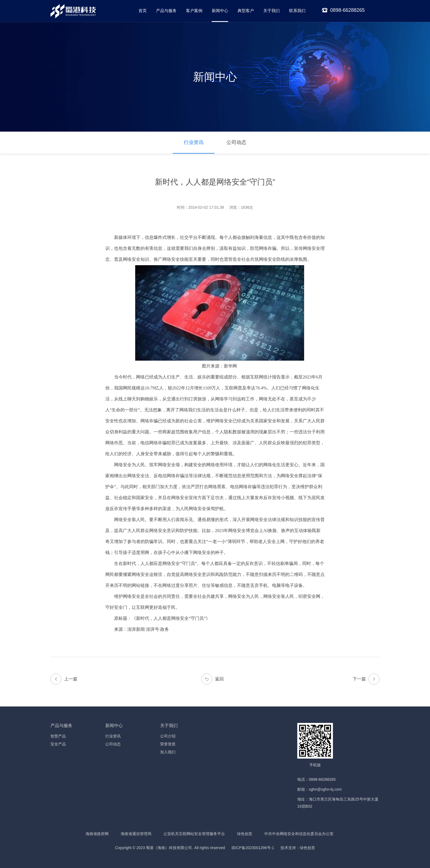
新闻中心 (220, 11)
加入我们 (168, 752)
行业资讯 (194, 142)
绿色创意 (245, 834)
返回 (213, 679)
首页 (143, 11)
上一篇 (64, 679)
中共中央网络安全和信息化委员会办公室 (299, 834)
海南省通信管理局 (136, 834)
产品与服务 (166, 11)
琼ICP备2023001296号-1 (253, 848)
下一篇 (366, 679)
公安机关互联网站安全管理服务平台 (194, 834)
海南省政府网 (97, 834)
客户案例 (194, 11)
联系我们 (297, 11)
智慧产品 (58, 736)
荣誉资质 (168, 744)
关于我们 (271, 11)
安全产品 (58, 744)
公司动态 (236, 142)
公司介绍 (168, 736)
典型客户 (246, 11)
